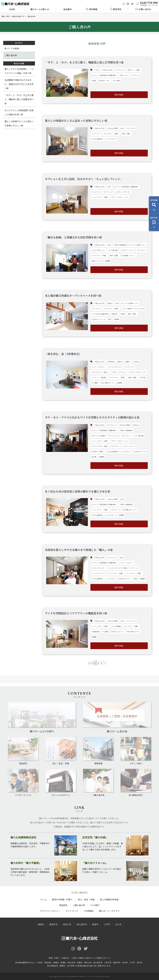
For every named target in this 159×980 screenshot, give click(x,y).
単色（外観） (126, 134)
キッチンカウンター (115, 367)
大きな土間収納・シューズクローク (104, 139)
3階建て (128, 362)
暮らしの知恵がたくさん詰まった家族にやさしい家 (19, 123)
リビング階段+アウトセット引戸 (133, 309)
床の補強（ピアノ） (129, 255)
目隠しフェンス (97, 261)
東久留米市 (82, 924)
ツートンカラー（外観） (100, 197)
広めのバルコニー (125, 579)
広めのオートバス (140, 451)
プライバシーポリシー (50, 911)
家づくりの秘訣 (12, 48)
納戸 (110, 319)
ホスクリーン (116, 510)
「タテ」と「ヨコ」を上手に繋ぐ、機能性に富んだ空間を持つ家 (19, 99)
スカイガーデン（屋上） (100, 372)
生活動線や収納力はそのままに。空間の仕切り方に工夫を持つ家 (19, 84)
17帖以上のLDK (107, 70)
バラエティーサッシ (127, 250)
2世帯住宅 (111, 362)
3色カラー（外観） (134, 70)
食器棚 (108, 261)
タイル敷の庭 (113, 250)
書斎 (136, 579)
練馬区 (41, 924)
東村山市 (67, 924)
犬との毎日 (117, 80)
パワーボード (131, 128)
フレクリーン (96, 134)
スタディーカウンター (123, 192)
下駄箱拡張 (95, 632)
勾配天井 (114, 314)
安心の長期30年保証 (109, 899)
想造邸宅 (63, 905)
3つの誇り (95, 905)
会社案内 (67, 9)
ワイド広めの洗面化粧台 (100, 314)
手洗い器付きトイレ (108, 383)
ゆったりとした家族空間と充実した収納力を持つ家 (19, 112)
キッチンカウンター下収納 (118, 568)
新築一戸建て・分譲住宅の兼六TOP (13, 16)
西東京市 (53, 924)
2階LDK (110, 303)
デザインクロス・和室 (99, 446)
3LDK (122, 128)
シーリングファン (98, 573)
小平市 (107, 924)
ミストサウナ (114, 446)
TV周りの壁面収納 (120, 245)
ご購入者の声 (11, 55)
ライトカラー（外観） (111, 134)
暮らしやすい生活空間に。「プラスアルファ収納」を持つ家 (19, 71)
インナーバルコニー (99, 367)
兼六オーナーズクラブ (109, 911)
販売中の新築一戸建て (62, 899)
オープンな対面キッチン (137, 245)
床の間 (94, 457)
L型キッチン (124, 75)
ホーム (43, 899)
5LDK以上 (137, 362)
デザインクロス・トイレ (120, 197)
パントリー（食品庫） (99, 377)
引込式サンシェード (99, 319)
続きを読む (119, 95)
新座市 (95, 924)
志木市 (118, 924)
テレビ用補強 (116, 626)
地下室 (143, 377)
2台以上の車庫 (112, 128)
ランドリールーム (128, 446)
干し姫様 (95, 383)
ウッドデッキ (96, 192)
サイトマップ (72, 911)
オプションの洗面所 (99, 436)
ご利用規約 (88, 911)
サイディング (136, 75)
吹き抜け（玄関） (98, 451)
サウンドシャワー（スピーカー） (120, 436)
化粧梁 (94, 80)
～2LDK (96, 70)
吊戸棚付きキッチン (130, 510)
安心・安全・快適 (86, 899)
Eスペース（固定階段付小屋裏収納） (104, 75)
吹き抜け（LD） (105, 80)
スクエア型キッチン (99, 250)
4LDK (109, 187)
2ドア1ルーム (120, 70)
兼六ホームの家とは (40, 9)
